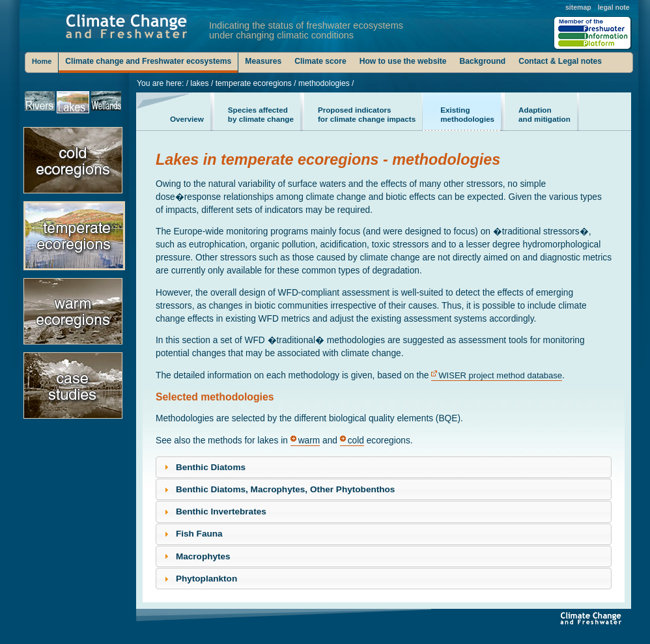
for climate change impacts (367, 114)
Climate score (320, 61)
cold (356, 441)
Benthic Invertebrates (221, 511)
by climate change (261, 114)
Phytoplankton (206, 579)
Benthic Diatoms (211, 467)
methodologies (467, 114)
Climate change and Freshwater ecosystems (148, 61)
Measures (263, 61)
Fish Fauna (199, 534)
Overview (187, 114)
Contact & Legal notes (560, 61)
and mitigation (544, 114)
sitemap (578, 7)
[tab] (384, 467)
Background (483, 61)
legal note (614, 7)
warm (309, 441)
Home (42, 61)
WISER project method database (500, 375)
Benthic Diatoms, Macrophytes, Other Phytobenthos (285, 489)
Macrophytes (203, 556)
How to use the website (403, 61)
